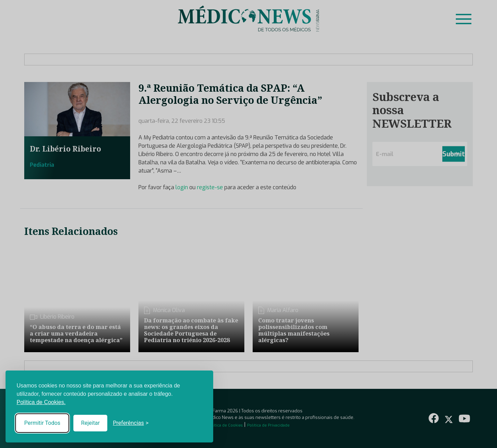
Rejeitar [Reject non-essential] (90, 423)
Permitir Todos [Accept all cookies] (42, 423)
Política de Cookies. (41, 402)
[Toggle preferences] (131, 423)
